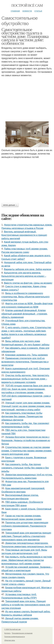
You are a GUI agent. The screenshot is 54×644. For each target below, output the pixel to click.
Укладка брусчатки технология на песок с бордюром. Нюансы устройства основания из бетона (26, 440)
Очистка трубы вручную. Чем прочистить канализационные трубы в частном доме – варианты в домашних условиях (25, 379)
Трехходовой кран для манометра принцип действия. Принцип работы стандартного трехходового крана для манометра (26, 536)
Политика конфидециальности (15, 637)
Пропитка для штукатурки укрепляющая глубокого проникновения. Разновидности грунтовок (25, 526)
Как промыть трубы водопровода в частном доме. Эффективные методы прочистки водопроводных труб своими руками (27, 560)
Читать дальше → (10, 205)
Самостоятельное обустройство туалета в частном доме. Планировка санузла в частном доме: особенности (25, 36)
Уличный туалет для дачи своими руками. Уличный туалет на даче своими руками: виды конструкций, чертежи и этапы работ (26, 406)
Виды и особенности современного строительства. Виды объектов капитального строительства (25, 297)
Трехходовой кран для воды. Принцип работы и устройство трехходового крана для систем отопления (26, 605)
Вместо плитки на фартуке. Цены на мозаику (28, 283)
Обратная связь (10, 640)
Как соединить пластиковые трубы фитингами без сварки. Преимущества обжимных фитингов (22, 416)
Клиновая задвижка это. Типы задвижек (27, 355)
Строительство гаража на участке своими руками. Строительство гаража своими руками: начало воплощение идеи (27, 451)
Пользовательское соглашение (22, 633)
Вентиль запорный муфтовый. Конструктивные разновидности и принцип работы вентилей (24, 235)
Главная (15, 11)
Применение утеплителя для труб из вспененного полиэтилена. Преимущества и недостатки (25, 362)
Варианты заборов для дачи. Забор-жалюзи (28, 269)
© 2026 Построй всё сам (12, 629)
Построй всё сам (27, 5)
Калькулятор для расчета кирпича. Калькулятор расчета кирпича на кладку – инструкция (24, 276)
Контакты (7, 633)
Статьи (38, 11)
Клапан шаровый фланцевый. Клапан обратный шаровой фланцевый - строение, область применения (25, 314)
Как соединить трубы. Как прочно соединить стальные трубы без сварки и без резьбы (25, 468)
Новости (27, 11)
